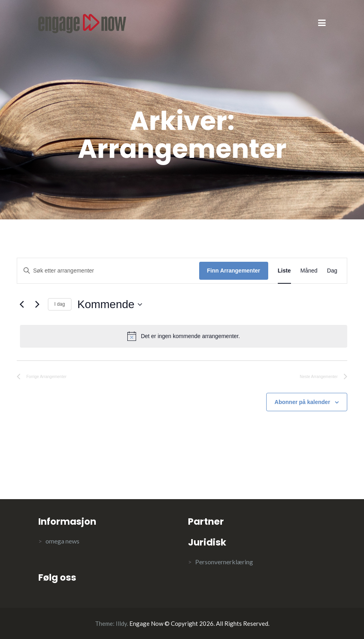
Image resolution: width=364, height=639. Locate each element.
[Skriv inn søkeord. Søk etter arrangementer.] (108, 271)
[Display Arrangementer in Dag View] (332, 271)
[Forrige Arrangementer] (22, 305)
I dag (60, 304)
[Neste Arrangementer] (37, 305)
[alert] (184, 336)
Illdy (121, 623)
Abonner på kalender (302, 402)
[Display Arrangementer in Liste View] (284, 271)
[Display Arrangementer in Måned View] (309, 271)
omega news (62, 541)
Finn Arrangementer (234, 271)
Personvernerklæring (224, 562)
